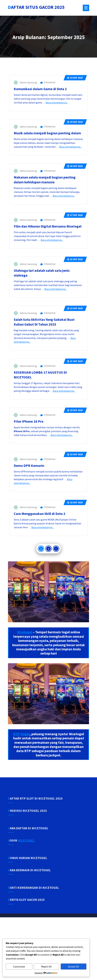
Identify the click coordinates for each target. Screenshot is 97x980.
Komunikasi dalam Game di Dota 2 (40, 116)
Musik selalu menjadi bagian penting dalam (47, 161)
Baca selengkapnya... (57, 130)
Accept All (74, 967)
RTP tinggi (21, 761)
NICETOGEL (26, 850)
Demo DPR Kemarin (29, 493)
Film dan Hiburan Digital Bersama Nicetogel (48, 254)
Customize (19, 967)
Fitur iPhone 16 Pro (29, 449)
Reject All (46, 967)
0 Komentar (48, 110)
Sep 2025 (75, 105)
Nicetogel (25, 660)
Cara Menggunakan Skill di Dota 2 (40, 541)
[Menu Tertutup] (86, 8)
